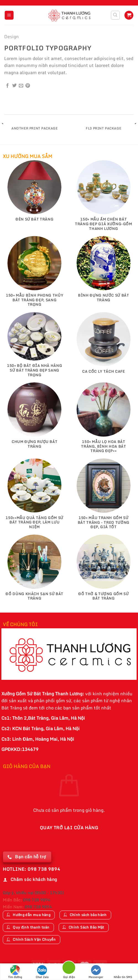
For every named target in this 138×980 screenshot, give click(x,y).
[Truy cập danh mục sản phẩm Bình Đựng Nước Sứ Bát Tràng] (103, 272)
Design (11, 37)
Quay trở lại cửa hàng (69, 828)
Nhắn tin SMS (123, 972)
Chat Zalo (42, 972)
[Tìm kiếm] (115, 15)
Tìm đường (15, 972)
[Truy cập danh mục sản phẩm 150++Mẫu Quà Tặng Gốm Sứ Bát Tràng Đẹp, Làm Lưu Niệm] (35, 496)
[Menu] (9, 15)
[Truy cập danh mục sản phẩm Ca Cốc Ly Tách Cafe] (103, 346)
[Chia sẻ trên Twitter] (14, 86)
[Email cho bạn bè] (21, 86)
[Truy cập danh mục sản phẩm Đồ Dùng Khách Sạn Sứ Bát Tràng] (35, 570)
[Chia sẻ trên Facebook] (7, 86)
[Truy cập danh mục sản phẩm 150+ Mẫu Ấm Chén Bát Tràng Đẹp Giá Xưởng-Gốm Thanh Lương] (103, 198)
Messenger (96, 972)
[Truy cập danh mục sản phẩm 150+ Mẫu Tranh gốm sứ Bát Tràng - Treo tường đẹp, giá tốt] (103, 497)
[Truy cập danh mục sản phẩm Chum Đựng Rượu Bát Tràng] (35, 418)
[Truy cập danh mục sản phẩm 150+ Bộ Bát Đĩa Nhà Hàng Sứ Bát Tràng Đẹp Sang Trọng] (35, 347)
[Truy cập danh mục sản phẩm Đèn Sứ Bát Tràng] (35, 194)
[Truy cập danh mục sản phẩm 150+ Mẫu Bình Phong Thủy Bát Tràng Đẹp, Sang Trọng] (35, 274)
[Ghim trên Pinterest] (28, 86)
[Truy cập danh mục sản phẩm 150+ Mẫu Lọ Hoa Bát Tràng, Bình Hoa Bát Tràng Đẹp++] (103, 420)
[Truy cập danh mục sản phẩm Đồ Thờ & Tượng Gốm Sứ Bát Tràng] (103, 570)
